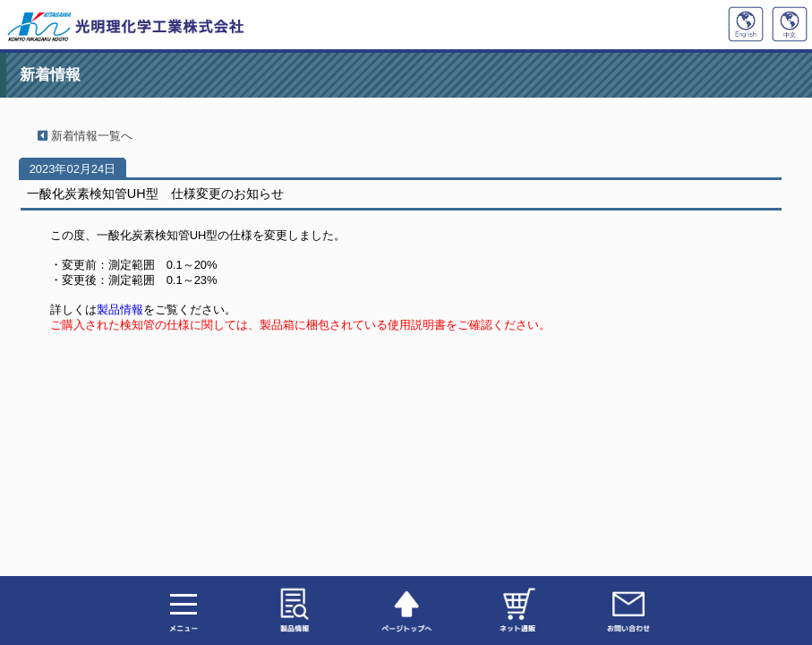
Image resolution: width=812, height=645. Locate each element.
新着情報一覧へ (79, 136)
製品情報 (120, 310)
